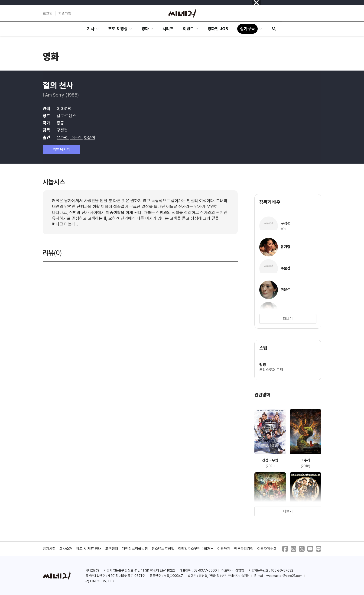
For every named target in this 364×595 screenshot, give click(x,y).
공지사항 (49, 549)
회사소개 (66, 549)
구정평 (63, 130)
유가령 (63, 137)
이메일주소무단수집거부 (196, 549)
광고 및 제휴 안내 (89, 549)
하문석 (90, 137)
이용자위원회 (267, 549)
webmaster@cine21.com (284, 576)
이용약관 (224, 549)
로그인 (48, 13)
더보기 (288, 319)
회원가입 (65, 13)
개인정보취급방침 (135, 549)
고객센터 (112, 549)
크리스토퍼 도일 (271, 370)
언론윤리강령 (244, 549)
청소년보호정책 (163, 549)
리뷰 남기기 (61, 150)
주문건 (76, 137)
